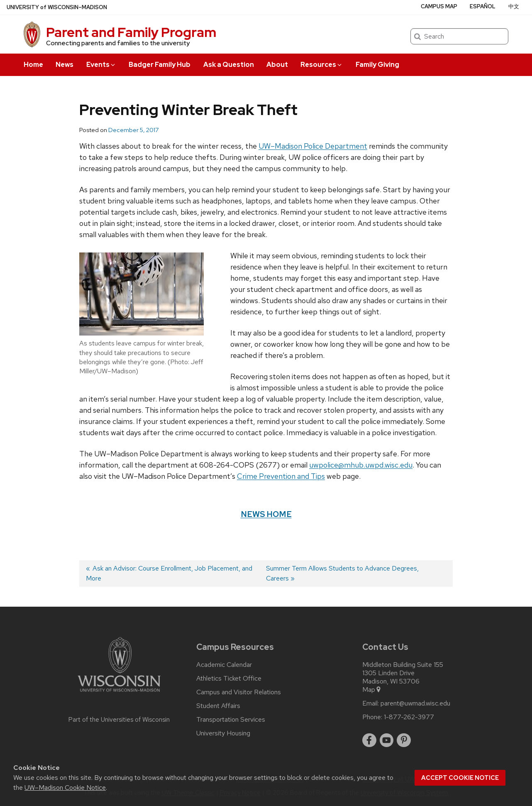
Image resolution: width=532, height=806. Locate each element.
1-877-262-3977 (409, 717)
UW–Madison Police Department (313, 146)
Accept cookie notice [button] (460, 778)
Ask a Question (229, 65)
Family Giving (377, 65)
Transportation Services (231, 720)
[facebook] (369, 740)
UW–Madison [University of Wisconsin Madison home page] (57, 7)
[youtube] (387, 740)
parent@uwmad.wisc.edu (415, 703)
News (65, 65)
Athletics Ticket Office (229, 679)
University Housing (223, 733)
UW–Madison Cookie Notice (65, 788)
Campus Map (439, 6)
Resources (322, 65)
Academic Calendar (224, 665)
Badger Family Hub (160, 65)
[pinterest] (404, 740)
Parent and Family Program (131, 32)
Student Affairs (218, 706)
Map (372, 690)
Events (101, 65)
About (277, 65)
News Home (266, 514)
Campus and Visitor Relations (239, 692)
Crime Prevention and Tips (281, 476)
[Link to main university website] (119, 693)
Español (483, 6)
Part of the (119, 720)
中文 (514, 6)
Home (33, 65)
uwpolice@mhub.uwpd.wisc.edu (361, 465)
